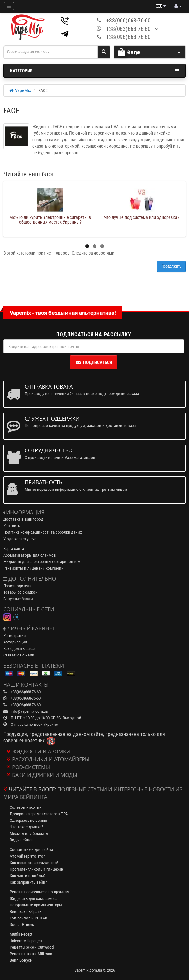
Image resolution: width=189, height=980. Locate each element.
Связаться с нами (19, 655)
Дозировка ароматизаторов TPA (39, 814)
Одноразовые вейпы (28, 820)
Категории (94, 71)
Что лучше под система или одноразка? (142, 217)
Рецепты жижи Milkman (31, 954)
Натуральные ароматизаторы (36, 905)
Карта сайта (14, 549)
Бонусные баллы (18, 599)
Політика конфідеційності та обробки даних (43, 532)
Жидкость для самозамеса (33, 898)
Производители (17, 586)
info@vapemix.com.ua (29, 711)
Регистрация (14, 635)
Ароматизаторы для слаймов (30, 555)
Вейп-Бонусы (21, 960)
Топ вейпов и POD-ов (29, 918)
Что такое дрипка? (26, 827)
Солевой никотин (26, 807)
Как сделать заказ (19, 649)
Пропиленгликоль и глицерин (37, 869)
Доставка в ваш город (23, 519)
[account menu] (178, 6)
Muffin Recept (21, 934)
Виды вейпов (22, 840)
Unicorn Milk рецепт (27, 941)
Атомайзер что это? (27, 856)
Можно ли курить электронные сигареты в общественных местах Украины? (50, 220)
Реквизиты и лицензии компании (33, 568)
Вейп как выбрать (25, 911)
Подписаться (94, 362)
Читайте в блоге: (32, 789)
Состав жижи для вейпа (31, 850)
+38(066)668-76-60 (128, 20)
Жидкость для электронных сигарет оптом (42, 562)
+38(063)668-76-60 (128, 29)
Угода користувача (20, 539)
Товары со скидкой (20, 592)
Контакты (12, 526)
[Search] (104, 52)
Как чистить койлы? (28, 876)
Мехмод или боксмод (29, 833)
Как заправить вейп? (28, 882)
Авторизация (15, 642)
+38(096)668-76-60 (128, 37)
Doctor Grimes (22, 925)
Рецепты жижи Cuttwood (32, 947)
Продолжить (171, 266)
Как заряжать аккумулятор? (34, 863)
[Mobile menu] (9, 6)
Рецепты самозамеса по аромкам (39, 892)
